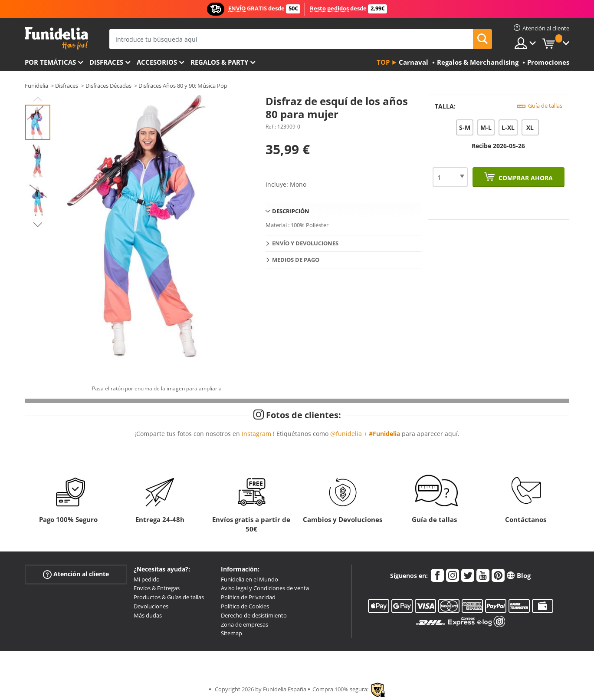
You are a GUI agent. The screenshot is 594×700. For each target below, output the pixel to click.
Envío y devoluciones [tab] (305, 243)
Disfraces (106, 62)
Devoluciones (151, 606)
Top (383, 62)
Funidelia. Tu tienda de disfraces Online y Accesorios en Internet (56, 38)
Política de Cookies (245, 606)
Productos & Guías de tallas (169, 597)
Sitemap (231, 633)
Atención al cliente (76, 574)
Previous (38, 99)
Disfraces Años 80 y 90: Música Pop (183, 86)
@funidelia (346, 434)
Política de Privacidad (248, 597)
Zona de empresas (244, 624)
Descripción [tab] (291, 211)
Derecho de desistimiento (254, 615)
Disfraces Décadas (108, 86)
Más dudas (148, 615)
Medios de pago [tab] (296, 260)
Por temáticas (50, 62)
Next (38, 225)
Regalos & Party (219, 62)
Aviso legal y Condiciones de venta (265, 588)
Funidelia (36, 86)
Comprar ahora (525, 178)
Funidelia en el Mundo (249, 579)
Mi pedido (147, 579)
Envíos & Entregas (157, 588)
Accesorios (157, 62)
